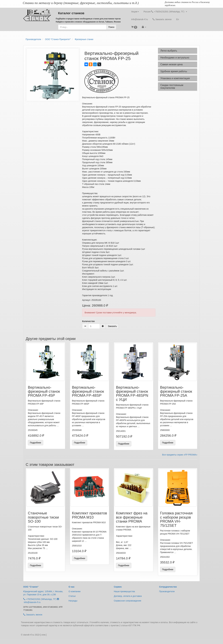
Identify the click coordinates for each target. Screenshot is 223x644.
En (178, 19)
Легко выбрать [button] (169, 51)
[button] (134, 27)
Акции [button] (135, 12)
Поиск (111, 27)
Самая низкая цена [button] (171, 64)
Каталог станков (71, 13)
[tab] (178, 51)
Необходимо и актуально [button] (175, 58)
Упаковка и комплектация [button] (175, 78)
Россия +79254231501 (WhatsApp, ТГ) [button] (165, 12)
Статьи (72, 596)
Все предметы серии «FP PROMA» (180, 455)
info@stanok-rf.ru (140, 19)
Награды (73, 601)
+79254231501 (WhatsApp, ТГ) (41, 599)
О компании (75, 591)
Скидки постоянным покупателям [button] (172, 87)
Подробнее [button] (36, 443)
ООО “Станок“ (31, 587)
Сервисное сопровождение (128, 601)
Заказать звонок (162, 19)
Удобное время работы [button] (174, 71)
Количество (88, 321)
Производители (167, 591)
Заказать (112, 326)
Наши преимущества (124, 591)
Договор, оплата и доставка (128, 596)
